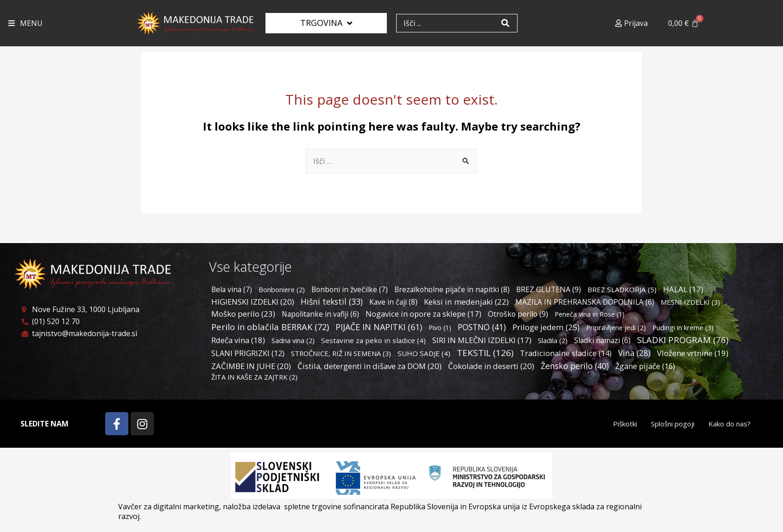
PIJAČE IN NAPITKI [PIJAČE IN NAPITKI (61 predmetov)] (379, 327)
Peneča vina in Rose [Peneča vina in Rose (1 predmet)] (590, 314)
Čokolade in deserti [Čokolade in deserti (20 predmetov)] (491, 366)
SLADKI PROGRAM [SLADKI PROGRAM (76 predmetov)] (683, 340)
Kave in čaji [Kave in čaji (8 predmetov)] (393, 302)
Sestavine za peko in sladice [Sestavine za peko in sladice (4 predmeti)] (373, 340)
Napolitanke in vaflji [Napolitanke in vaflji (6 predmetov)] (320, 314)
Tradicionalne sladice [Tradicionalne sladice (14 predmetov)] (566, 353)
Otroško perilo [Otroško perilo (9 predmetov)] (518, 314)
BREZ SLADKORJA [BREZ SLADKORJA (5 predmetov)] (622, 289)
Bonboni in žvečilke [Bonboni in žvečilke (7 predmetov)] (350, 289)
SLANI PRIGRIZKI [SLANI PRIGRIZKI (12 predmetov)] (248, 353)
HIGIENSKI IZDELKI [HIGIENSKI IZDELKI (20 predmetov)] (253, 302)
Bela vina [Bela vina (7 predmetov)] (232, 289)
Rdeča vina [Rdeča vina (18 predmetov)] (238, 340)
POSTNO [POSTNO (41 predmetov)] (482, 327)
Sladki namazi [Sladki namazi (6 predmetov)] (602, 340)
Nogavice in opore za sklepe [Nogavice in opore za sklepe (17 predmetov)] (423, 314)
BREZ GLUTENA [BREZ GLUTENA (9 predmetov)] (549, 289)
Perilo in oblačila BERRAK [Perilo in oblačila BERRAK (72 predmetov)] (270, 327)
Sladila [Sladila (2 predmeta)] (553, 341)
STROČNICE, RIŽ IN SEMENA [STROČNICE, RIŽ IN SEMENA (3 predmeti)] (341, 353)
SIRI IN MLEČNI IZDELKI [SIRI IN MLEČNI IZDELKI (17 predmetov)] (482, 340)
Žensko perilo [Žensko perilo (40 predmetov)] (575, 366)
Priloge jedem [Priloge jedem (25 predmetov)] (546, 327)
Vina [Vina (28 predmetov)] (634, 353)
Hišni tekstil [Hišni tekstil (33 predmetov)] (332, 301)
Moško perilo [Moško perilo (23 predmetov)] (243, 314)
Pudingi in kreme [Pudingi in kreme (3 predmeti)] (683, 327)
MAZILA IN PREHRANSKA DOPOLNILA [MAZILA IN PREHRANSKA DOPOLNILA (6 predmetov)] (585, 302)
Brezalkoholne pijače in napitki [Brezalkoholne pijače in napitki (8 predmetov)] (452, 289)
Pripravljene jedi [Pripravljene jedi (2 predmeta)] (616, 328)
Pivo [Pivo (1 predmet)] (440, 328)
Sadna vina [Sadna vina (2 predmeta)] (293, 341)
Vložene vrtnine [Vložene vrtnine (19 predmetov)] (693, 353)
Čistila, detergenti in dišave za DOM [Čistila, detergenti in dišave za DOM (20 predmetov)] (369, 366)
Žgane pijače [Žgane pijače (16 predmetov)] (645, 366)
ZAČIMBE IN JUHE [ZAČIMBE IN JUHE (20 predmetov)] (251, 366)
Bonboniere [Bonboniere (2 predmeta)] (282, 290)
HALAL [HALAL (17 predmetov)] (683, 289)
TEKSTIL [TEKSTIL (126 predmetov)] (485, 353)
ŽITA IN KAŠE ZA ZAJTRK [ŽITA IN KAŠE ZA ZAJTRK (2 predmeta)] (254, 377)
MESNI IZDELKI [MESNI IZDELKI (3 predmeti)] (690, 302)
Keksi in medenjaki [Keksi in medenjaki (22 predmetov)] (466, 302)
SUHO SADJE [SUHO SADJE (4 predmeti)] (424, 353)
